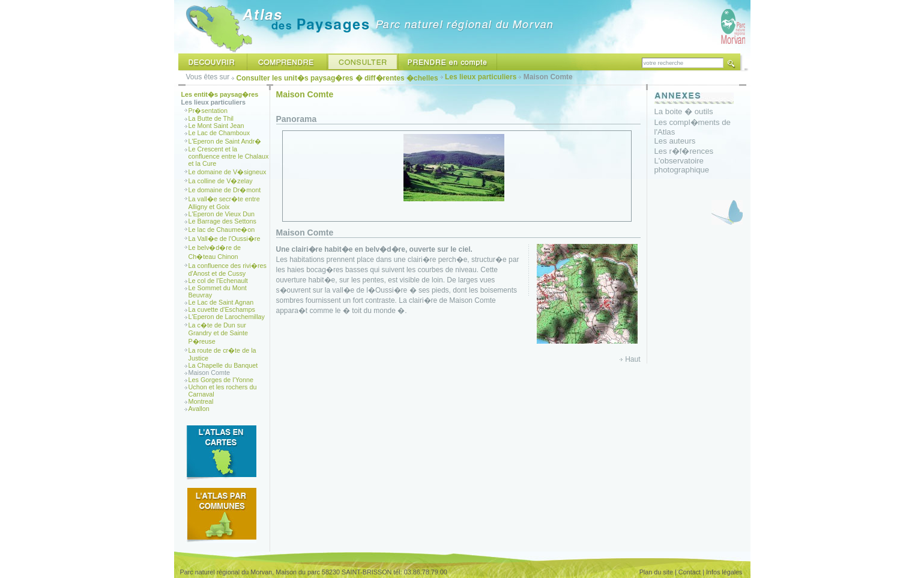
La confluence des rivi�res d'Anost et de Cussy (228, 269)
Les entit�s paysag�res (220, 94)
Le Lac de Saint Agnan (221, 302)
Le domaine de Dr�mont (225, 190)
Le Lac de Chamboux (219, 133)
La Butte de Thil (211, 118)
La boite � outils (684, 111)
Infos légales (724, 572)
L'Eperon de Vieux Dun (222, 214)
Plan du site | (658, 572)
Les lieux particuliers (481, 77)
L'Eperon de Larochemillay (227, 317)
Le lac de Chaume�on (222, 230)
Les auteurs (675, 141)
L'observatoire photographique (682, 165)
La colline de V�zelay (221, 181)
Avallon (199, 409)
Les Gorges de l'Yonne (221, 380)
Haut (633, 359)
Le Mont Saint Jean (216, 126)
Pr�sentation (208, 111)
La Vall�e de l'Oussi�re (225, 239)
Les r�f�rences (684, 151)
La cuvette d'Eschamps (222, 309)
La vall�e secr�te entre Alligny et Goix (224, 203)
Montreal (201, 401)
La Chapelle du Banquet (223, 365)
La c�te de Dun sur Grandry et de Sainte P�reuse (219, 333)
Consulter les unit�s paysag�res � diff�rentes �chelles (337, 78)
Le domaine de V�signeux (228, 172)
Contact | (691, 572)
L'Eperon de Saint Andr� (225, 141)
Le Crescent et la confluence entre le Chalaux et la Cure (229, 156)
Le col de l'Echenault (218, 281)
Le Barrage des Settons (222, 221)
